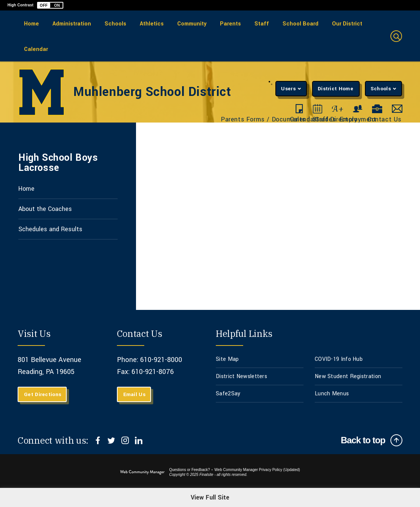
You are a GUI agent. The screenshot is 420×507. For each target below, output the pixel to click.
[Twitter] (111, 440)
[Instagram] (125, 440)
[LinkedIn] (138, 440)
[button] (50, 5)
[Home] (31, 23)
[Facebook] (98, 440)
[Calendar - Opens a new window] (318, 109)
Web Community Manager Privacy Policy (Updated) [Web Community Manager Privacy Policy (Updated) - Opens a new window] (257, 470)
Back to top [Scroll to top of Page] (363, 440)
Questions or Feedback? (189, 470)
